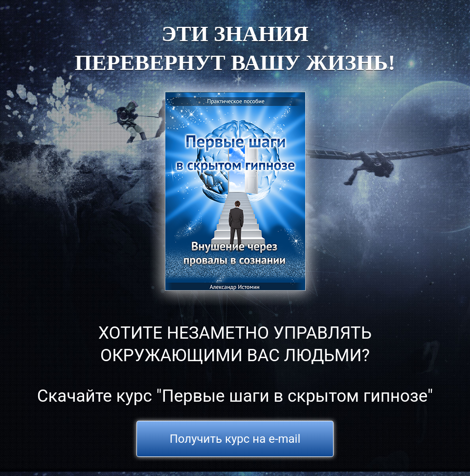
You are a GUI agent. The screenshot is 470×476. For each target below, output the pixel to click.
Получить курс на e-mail (235, 439)
